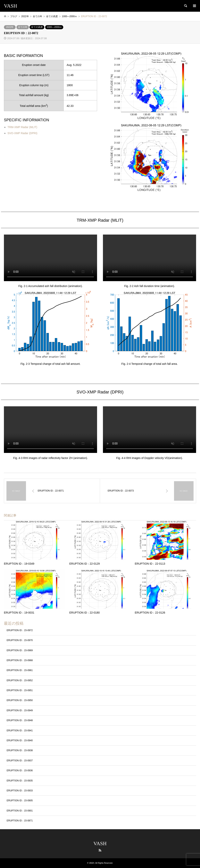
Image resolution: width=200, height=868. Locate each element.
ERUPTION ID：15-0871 (20, 821)
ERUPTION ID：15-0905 (20, 801)
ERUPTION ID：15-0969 (20, 650)
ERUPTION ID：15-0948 (20, 720)
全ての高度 (37, 27)
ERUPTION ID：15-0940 (20, 740)
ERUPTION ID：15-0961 (20, 670)
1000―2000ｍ (54, 27)
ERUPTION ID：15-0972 (20, 630)
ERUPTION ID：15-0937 (20, 761)
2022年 (10, 27)
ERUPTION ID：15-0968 (20, 660)
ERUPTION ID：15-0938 (20, 750)
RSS (100, 850)
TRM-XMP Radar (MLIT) (22, 127)
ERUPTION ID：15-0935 (20, 781)
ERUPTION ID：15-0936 (20, 771)
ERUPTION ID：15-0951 (20, 690)
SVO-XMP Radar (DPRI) (22, 133)
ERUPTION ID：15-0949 (20, 710)
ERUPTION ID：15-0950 (20, 700)
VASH (100, 844)
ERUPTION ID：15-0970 (20, 640)
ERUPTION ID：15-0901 (20, 811)
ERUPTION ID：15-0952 (20, 680)
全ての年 (23, 27)
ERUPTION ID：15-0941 (20, 731)
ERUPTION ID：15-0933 (20, 791)
